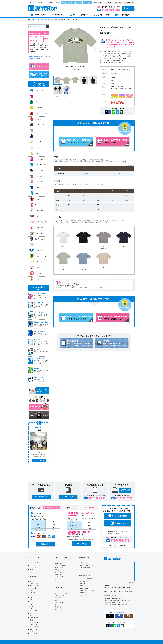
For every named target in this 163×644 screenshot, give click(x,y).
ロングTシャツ (34, 586)
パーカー (32, 574)
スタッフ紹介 (83, 595)
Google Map (131, 583)
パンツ (32, 597)
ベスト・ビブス (34, 590)
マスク (32, 631)
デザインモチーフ (60, 609)
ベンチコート (33, 579)
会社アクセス (83, 586)
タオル (32, 615)
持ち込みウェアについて (61, 574)
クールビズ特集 (34, 622)
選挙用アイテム (34, 620)
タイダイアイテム (35, 627)
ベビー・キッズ (34, 595)
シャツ (32, 570)
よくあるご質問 (59, 577)
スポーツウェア (34, 572)
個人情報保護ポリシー (86, 588)
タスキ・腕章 (33, 611)
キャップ (32, 599)
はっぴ (32, 606)
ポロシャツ (33, 567)
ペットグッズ (33, 634)
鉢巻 (31, 609)
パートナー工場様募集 (86, 568)
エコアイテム (33, 629)
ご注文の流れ (58, 563)
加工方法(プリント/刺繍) (61, 593)
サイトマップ (58, 579)
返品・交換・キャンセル (61, 570)
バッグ (32, 602)
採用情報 (82, 593)
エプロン (32, 604)
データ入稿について (60, 572)
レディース (33, 593)
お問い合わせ (83, 563)
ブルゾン (32, 581)
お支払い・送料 (59, 568)
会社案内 (82, 584)
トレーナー (33, 577)
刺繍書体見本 (58, 607)
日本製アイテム (34, 618)
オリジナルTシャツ (35, 565)
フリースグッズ (34, 583)
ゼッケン (32, 613)
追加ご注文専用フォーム (86, 565)
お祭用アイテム (34, 625)
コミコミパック (34, 563)
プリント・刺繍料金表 (61, 565)
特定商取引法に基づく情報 (87, 590)
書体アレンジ (58, 605)
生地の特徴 (58, 598)
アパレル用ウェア (35, 588)
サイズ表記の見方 (60, 595)
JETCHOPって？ (84, 581)
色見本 (57, 600)
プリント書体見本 (60, 602)
